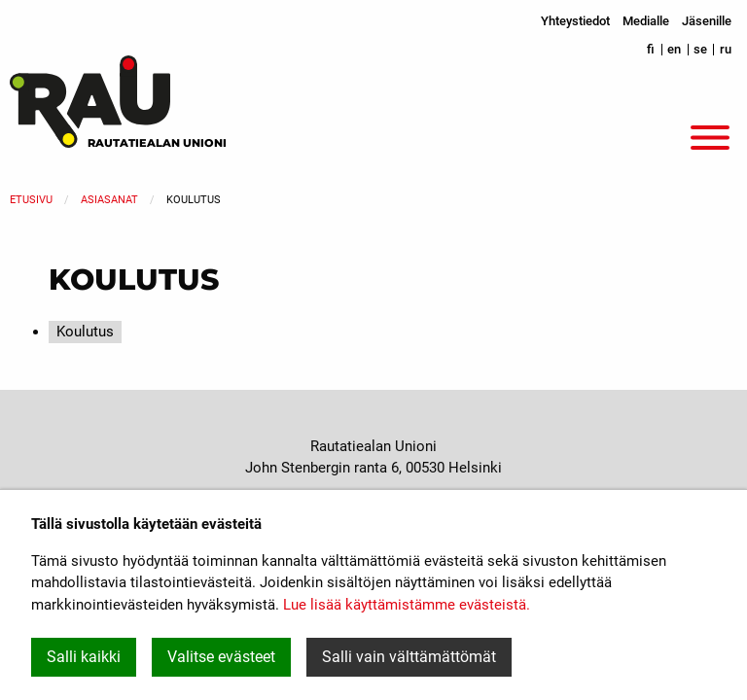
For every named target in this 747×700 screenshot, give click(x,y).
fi (651, 49)
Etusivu (31, 200)
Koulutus (85, 332)
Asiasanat (109, 200)
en (674, 49)
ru (726, 49)
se (700, 49)
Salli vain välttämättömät (409, 657)
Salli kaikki (84, 657)
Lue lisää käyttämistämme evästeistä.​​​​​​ (407, 605)
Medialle (646, 21)
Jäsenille (707, 21)
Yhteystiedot (575, 21)
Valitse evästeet (221, 657)
